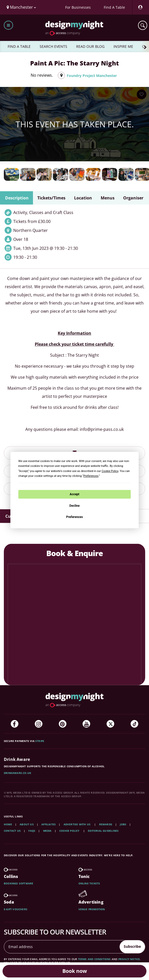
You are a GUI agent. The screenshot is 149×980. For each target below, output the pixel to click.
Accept (75, 494)
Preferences (75, 517)
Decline (74, 506)
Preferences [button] (91, 476)
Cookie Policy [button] (110, 471)
